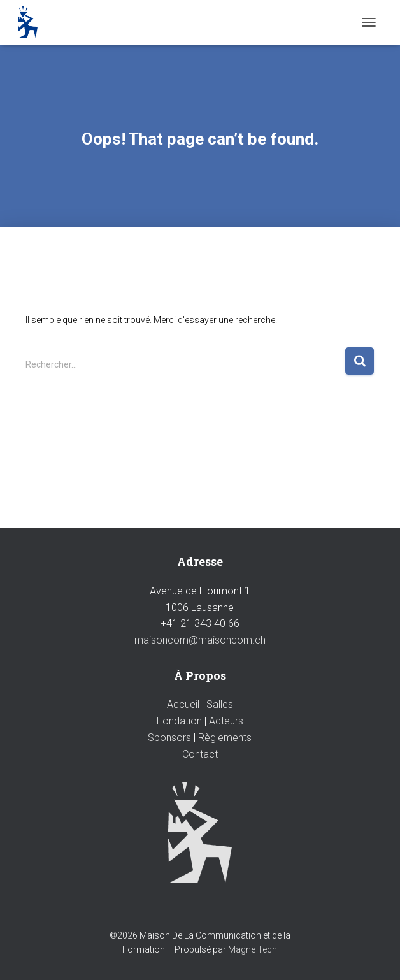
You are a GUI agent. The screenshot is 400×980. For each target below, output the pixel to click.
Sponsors (169, 738)
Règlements (225, 738)
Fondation (179, 721)
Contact (200, 754)
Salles (220, 704)
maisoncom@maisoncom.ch (200, 640)
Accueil (183, 704)
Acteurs (226, 721)
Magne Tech (253, 949)
